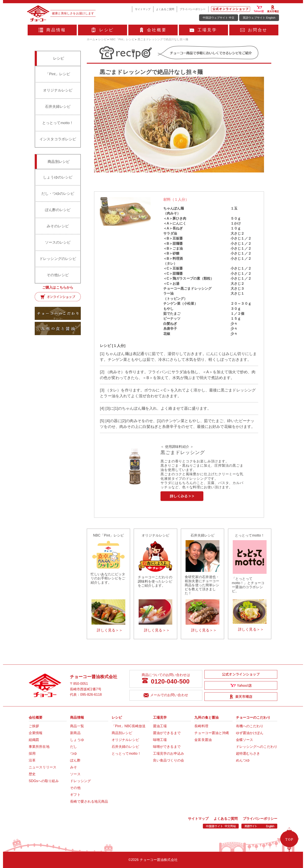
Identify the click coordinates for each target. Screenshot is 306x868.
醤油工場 (160, 726)
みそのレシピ (58, 226)
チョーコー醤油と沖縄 (212, 733)
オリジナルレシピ (58, 90)
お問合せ (254, 30)
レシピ (103, 30)
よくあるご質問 (165, 9)
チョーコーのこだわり (253, 717)
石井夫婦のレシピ (125, 747)
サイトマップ (143, 9)
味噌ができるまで (167, 747)
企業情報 (36, 733)
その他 (75, 788)
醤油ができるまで (167, 733)
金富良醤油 (203, 740)
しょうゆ (77, 740)
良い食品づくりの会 (169, 760)
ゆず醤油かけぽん (250, 733)
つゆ (73, 753)
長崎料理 (201, 726)
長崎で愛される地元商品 (89, 801)
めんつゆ (243, 760)
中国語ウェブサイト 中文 (219, 18)
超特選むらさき (248, 753)
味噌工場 (160, 740)
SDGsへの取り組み (44, 781)
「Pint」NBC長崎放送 (129, 726)
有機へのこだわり (250, 726)
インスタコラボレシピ (58, 139)
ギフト (75, 795)
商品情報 (52, 30)
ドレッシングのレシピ (58, 259)
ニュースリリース (43, 767)
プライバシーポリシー (193, 9)
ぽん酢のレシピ (58, 210)
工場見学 (203, 30)
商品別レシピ (122, 733)
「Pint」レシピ (58, 74)
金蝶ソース (245, 740)
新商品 (75, 733)
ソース (75, 774)
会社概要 (153, 30)
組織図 (34, 740)
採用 (32, 753)
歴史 (32, 774)
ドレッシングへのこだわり (257, 747)
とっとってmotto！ (58, 123)
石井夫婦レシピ (58, 107)
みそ (73, 767)
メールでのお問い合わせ (166, 696)
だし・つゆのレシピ (58, 194)
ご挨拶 (34, 726)
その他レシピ (58, 275)
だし (73, 747)
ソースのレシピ (58, 242)
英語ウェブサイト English (259, 18)
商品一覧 (77, 726)
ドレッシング (80, 781)
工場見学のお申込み (169, 753)
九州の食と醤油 (206, 717)
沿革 (32, 760)
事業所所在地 (39, 747)
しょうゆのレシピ (58, 177)
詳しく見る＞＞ (110, 630)
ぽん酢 (75, 760)
